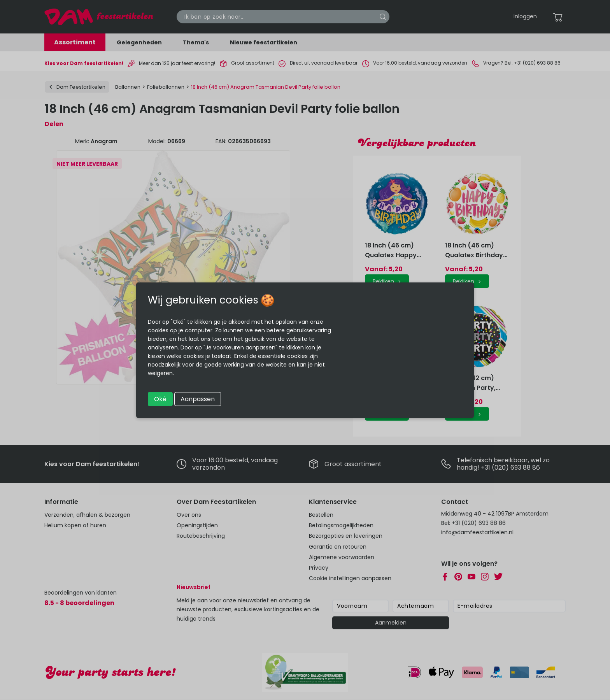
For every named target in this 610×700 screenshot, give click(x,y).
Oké (160, 399)
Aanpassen (198, 399)
